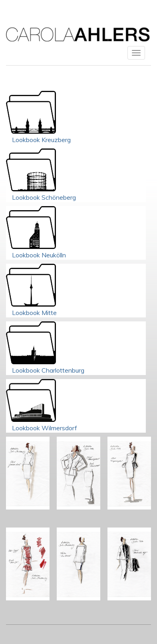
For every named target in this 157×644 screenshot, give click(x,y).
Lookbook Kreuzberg (41, 140)
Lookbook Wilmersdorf (45, 428)
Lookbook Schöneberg (44, 197)
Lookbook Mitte (34, 313)
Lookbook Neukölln (39, 255)
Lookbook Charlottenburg (48, 370)
